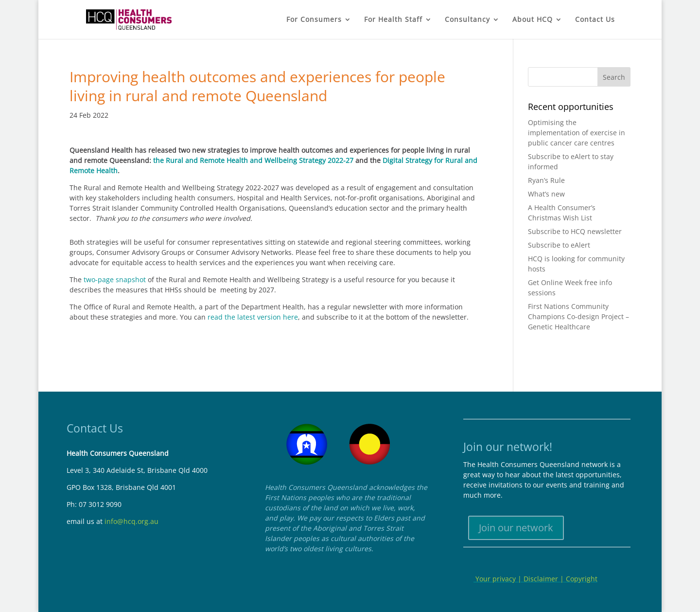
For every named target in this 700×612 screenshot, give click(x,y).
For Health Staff (393, 20)
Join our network (516, 528)
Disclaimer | (545, 579)
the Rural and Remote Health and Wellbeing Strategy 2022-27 (253, 160)
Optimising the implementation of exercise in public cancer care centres (577, 133)
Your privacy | (499, 579)
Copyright (582, 579)
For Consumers (314, 20)
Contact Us (595, 20)
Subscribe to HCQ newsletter (575, 231)
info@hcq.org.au (131, 521)
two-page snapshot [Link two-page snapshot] (115, 279)
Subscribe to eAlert (559, 245)
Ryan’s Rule (546, 180)
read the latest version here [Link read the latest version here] (253, 317)
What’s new (546, 194)
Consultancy (467, 20)
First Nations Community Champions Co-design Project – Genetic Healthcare (578, 316)
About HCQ (533, 20)
